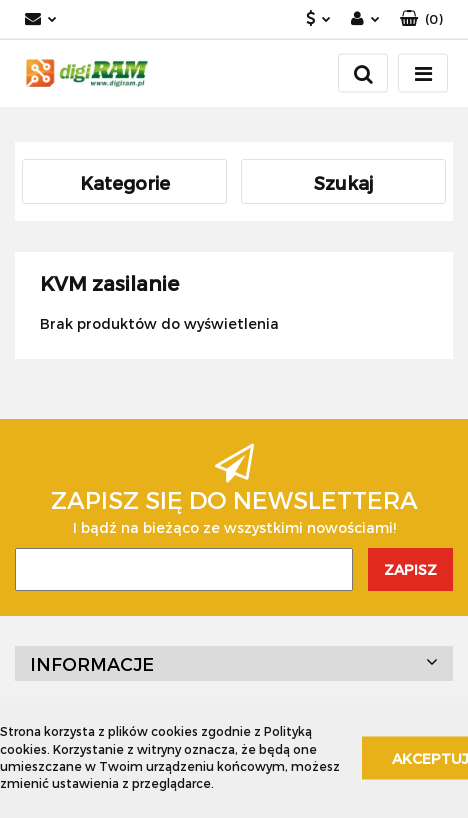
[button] (421, 19)
